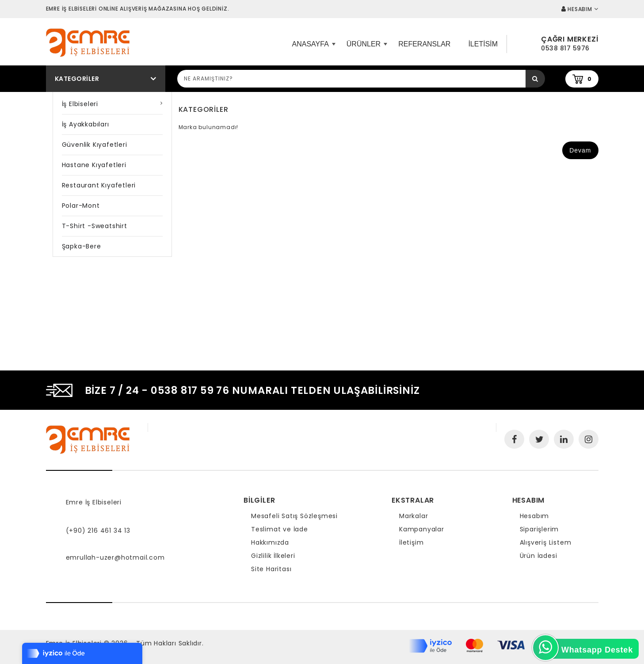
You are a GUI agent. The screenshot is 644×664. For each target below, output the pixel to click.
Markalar (413, 516)
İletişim (411, 542)
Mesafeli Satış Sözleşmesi (294, 516)
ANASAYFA (313, 48)
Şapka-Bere (82, 246)
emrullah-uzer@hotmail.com (115, 557)
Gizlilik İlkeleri (273, 556)
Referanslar (424, 44)
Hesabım (535, 516)
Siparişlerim (539, 529)
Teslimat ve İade (280, 529)
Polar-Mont (81, 206)
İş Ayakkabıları (86, 124)
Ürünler (366, 48)
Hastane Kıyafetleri (94, 165)
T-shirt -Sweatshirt (95, 226)
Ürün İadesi (539, 556)
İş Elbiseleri (80, 104)
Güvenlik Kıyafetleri (95, 145)
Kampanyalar (422, 529)
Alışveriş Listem (546, 542)
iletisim (483, 44)
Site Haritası (271, 569)
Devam (580, 150)
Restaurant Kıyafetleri (99, 185)
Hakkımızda (270, 542)
